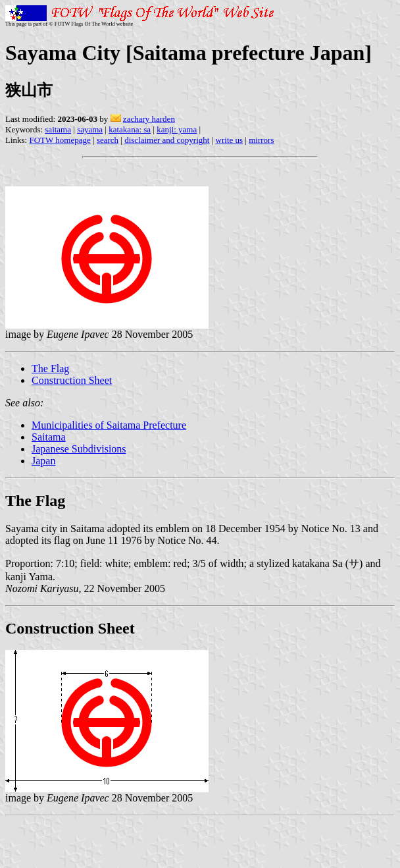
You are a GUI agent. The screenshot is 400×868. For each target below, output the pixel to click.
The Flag (50, 368)
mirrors (261, 140)
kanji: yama (177, 129)
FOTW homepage (60, 140)
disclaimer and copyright (167, 140)
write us (230, 140)
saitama (58, 129)
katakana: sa (130, 129)
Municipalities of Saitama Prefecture (109, 425)
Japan (43, 461)
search (108, 140)
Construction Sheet (72, 380)
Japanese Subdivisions (79, 449)
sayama (90, 129)
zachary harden (149, 119)
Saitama (49, 437)
